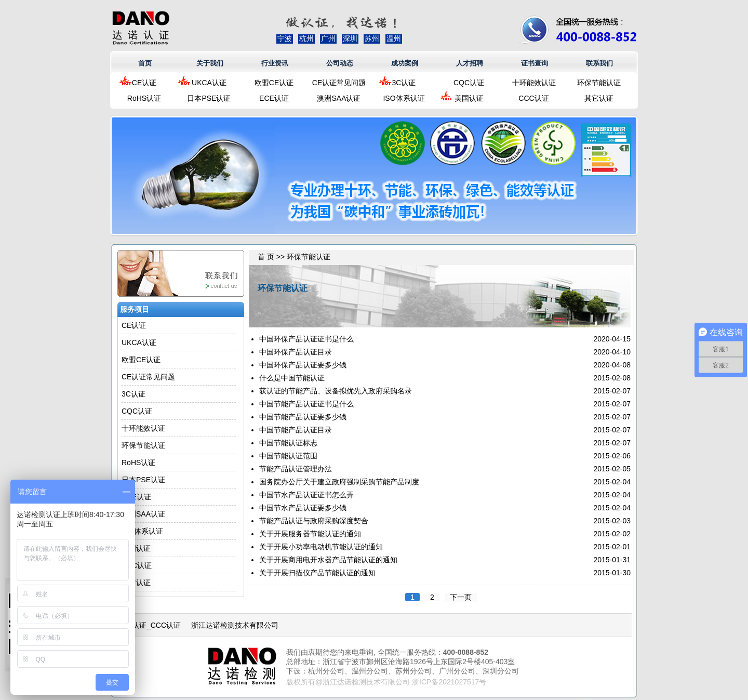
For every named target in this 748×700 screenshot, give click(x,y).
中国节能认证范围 (288, 456)
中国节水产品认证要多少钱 (303, 508)
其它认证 (599, 98)
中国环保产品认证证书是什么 (306, 339)
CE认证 (144, 83)
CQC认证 (469, 83)
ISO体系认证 (404, 98)
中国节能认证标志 (288, 443)
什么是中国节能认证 (292, 378)
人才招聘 (470, 63)
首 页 (266, 257)
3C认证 (404, 83)
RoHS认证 (144, 98)
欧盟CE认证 (274, 83)
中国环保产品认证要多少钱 (303, 365)
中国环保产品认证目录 (296, 352)
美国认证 (469, 98)
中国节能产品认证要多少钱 (303, 417)
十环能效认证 (534, 83)
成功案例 (405, 63)
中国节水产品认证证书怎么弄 (306, 495)
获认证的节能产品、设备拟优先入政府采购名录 (336, 391)
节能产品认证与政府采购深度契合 (314, 521)
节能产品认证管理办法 (296, 469)
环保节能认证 (599, 83)
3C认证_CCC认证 (152, 625)
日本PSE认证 (209, 98)
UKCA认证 (209, 83)
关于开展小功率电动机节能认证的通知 (321, 547)
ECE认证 (274, 98)
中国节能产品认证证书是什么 (306, 404)
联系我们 (599, 63)
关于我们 (210, 63)
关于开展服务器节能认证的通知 (310, 534)
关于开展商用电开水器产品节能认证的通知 (328, 560)
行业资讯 (275, 63)
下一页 (461, 597)
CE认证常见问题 (339, 83)
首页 (145, 63)
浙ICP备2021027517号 (449, 682)
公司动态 (340, 63)
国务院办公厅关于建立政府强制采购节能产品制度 (339, 482)
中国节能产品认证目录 (296, 430)
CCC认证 (533, 98)
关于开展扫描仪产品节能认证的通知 (317, 573)
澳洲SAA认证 (339, 98)
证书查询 (535, 63)
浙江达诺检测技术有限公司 (235, 625)
